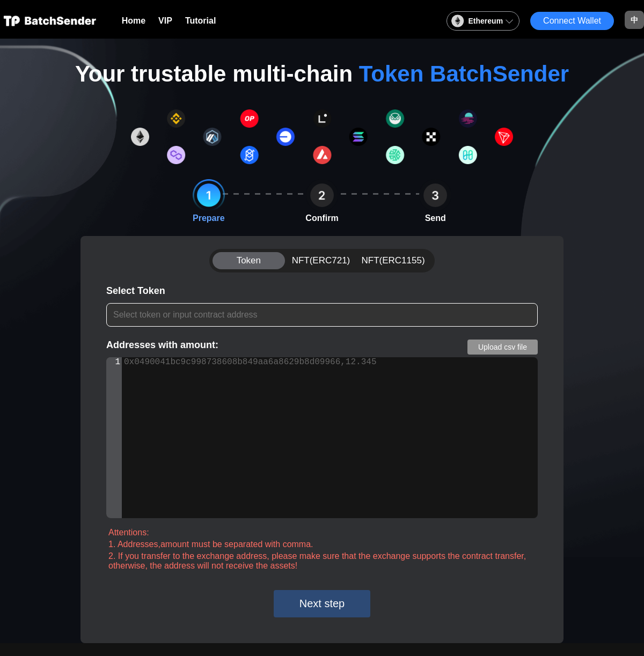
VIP (165, 21)
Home (134, 21)
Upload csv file (503, 347)
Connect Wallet (572, 21)
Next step (322, 603)
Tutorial (200, 21)
